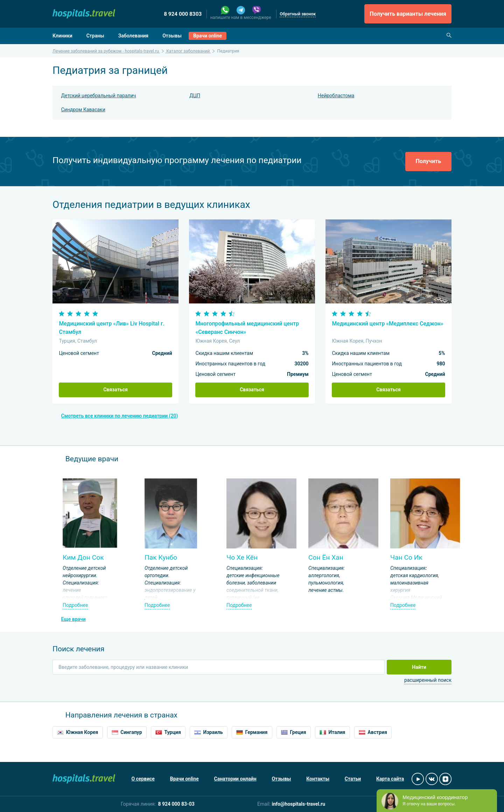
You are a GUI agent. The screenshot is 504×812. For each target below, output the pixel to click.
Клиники (62, 36)
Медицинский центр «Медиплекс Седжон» (387, 324)
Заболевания (134, 36)
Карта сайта (390, 779)
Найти (419, 667)
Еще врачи (73, 619)
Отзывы (172, 36)
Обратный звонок (298, 14)
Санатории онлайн (235, 779)
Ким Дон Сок (83, 557)
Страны (95, 36)
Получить (428, 161)
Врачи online (208, 36)
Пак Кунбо (161, 557)
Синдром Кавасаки (83, 110)
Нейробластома (336, 96)
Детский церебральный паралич (99, 96)
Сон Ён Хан (326, 557)
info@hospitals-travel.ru (299, 804)
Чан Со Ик (406, 557)
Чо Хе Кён (242, 557)
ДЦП (195, 96)
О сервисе (143, 779)
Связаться (115, 390)
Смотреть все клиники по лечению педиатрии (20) (120, 416)
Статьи (353, 779)
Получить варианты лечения (408, 14)
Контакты (318, 779)
